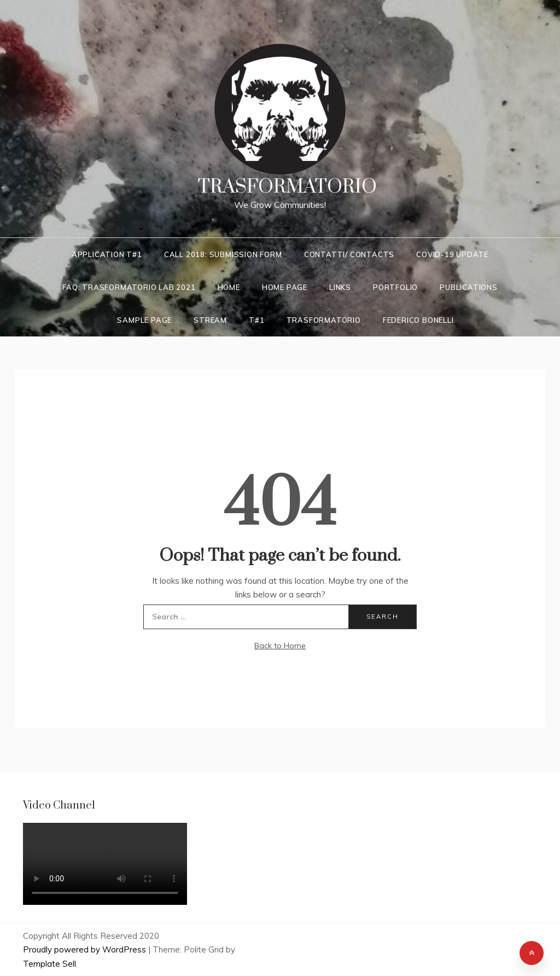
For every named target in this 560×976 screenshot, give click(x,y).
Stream (210, 320)
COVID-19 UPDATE (452, 254)
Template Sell (49, 964)
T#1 (256, 320)
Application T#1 (107, 254)
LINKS (340, 287)
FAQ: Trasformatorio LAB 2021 (129, 287)
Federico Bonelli (418, 320)
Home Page (285, 287)
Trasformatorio (287, 187)
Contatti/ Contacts (349, 254)
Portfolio (395, 287)
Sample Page (144, 320)
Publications (469, 287)
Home (229, 287)
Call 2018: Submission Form (223, 254)
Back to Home (280, 646)
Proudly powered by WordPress (86, 949)
